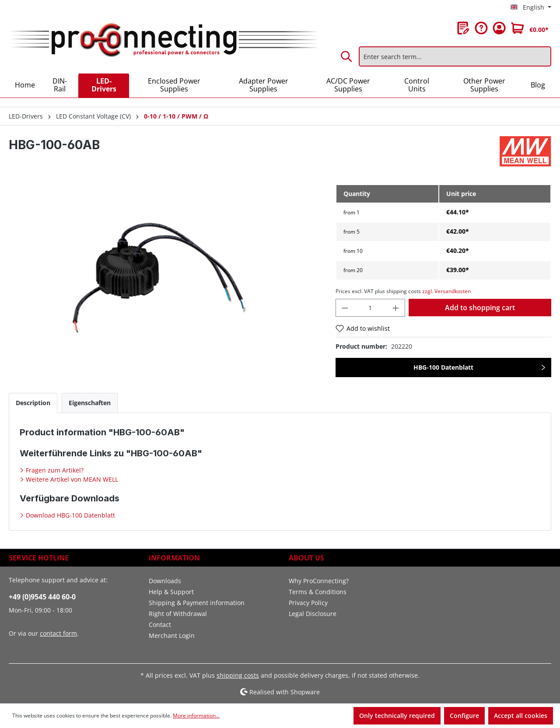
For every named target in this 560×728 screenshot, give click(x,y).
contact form (58, 633)
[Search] (347, 56)
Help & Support (171, 592)
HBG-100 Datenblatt (443, 367)
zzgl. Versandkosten (446, 291)
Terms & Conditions (318, 592)
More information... (196, 716)
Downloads (165, 581)
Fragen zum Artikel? (54, 470)
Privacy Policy (308, 603)
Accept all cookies (521, 716)
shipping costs (238, 675)
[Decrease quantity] (345, 308)
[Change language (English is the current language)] (531, 7)
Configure (464, 716)
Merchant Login (172, 635)
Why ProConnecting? (319, 581)
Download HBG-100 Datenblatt (70, 515)
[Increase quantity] (396, 308)
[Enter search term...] (455, 56)
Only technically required (397, 716)
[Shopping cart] (530, 28)
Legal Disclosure (313, 614)
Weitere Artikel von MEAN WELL (71, 479)
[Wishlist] (463, 28)
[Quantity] (370, 308)
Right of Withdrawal (178, 614)
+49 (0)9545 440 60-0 (42, 597)
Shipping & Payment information (197, 603)
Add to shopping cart (480, 308)
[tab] (33, 403)
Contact (160, 625)
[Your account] (499, 28)
